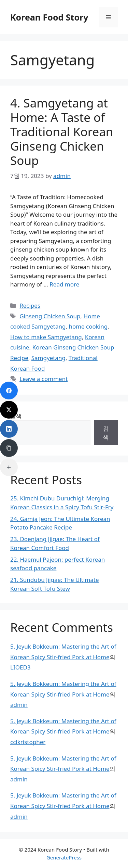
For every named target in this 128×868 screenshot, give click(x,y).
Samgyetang (48, 358)
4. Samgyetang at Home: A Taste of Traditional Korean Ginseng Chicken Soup (62, 132)
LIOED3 (20, 667)
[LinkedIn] (9, 429)
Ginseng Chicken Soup (50, 316)
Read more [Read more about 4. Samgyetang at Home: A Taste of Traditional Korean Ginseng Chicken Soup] (64, 284)
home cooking (88, 326)
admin (19, 705)
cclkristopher (28, 742)
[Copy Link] (9, 448)
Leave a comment (44, 379)
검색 (106, 433)
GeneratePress (64, 857)
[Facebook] (9, 391)
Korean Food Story (49, 17)
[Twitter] (9, 410)
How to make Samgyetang (46, 337)
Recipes (30, 305)
